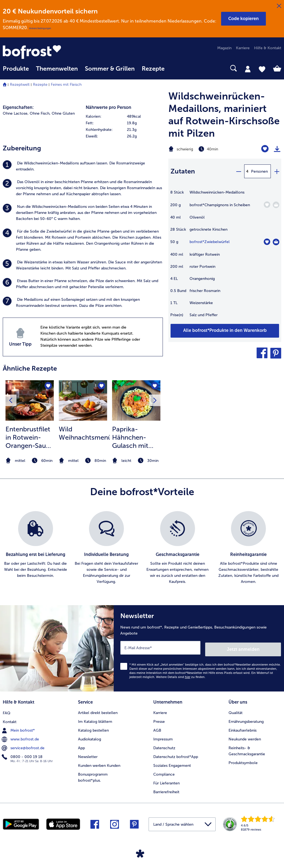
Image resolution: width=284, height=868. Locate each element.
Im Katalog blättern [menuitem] (95, 719)
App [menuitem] (81, 746)
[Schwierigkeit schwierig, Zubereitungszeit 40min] (205, 149)
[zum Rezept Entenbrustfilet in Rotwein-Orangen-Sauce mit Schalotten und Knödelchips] (30, 400)
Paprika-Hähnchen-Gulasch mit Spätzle (130, 437)
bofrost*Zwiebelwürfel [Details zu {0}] (210, 242)
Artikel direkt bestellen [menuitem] (98, 710)
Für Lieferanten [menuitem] (166, 781)
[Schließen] (279, 6)
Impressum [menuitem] (163, 737)
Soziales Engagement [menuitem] (172, 763)
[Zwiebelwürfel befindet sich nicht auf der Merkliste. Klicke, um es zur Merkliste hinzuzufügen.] (267, 242)
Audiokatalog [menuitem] (90, 737)
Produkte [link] (16, 69)
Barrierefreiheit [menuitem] (166, 790)
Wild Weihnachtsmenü (84, 433)
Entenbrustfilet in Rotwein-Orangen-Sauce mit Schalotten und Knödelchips (29, 437)
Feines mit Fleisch (66, 85)
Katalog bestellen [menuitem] (93, 728)
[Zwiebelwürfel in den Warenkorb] (276, 242)
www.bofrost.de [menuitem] (21, 737)
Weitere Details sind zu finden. (181, 675)
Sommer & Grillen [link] (110, 69)
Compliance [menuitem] (164, 772)
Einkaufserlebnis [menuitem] (243, 728)
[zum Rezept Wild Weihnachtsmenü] (83, 400)
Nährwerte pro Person (108, 107)
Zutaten (183, 171)
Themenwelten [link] (57, 69)
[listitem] (83, 166)
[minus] (238, 171)
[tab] (248, 69)
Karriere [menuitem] (243, 48)
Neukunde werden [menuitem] (245, 737)
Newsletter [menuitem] (88, 754)
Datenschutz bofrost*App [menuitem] (176, 754)
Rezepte (40, 85)
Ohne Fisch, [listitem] (40, 113)
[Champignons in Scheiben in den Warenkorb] (276, 205)
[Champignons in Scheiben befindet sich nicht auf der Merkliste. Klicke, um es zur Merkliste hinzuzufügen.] (267, 205)
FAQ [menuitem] (7, 710)
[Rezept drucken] (277, 149)
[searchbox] (175, 68)
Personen (259, 171)
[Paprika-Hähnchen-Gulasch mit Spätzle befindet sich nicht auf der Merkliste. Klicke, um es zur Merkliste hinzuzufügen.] (154, 386)
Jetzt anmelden (257, 648)
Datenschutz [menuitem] (164, 746)
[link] (44, 52)
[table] (225, 257)
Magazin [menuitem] (224, 48)
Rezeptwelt (20, 85)
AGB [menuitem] (157, 728)
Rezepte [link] (153, 69)
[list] (142, 548)
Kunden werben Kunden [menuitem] (99, 763)
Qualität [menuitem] (236, 710)
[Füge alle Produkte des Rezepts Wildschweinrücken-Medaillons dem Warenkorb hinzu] (225, 331)
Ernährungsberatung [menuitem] (246, 719)
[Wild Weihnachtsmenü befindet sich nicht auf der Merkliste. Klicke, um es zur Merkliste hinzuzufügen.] (101, 386)
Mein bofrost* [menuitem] (19, 728)
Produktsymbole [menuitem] (243, 760)
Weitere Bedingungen (40, 28)
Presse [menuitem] (159, 719)
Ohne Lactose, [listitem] (16, 113)
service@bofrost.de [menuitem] (24, 745)
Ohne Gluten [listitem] (63, 113)
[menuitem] (16, 71)
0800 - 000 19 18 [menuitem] (23, 754)
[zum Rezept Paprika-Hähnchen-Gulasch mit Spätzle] (136, 400)
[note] (30, 461)
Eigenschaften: (18, 107)
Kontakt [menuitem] (10, 719)
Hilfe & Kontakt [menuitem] (268, 48)
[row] (124, 117)
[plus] (277, 171)
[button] (243, 19)
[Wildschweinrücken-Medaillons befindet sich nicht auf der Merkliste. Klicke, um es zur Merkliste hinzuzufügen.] (265, 149)
